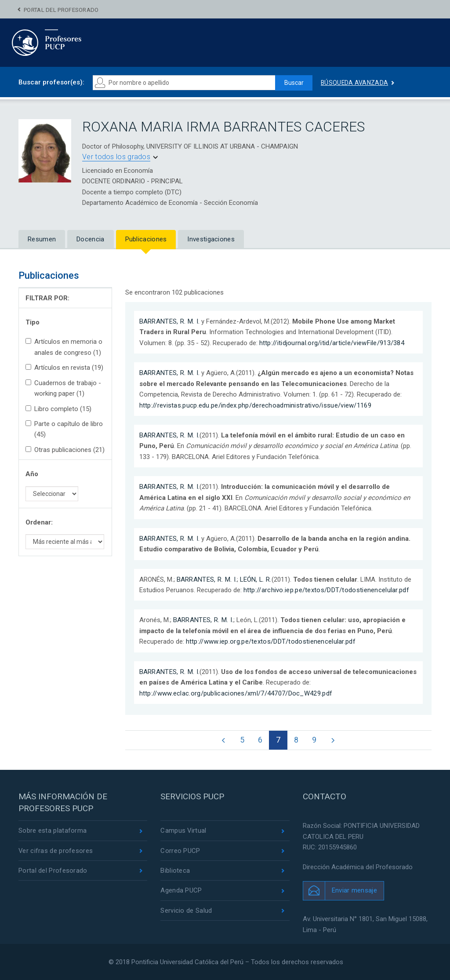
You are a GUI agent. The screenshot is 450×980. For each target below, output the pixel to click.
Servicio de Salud (186, 911)
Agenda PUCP (181, 891)
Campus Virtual (183, 831)
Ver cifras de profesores (56, 851)
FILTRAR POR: (47, 298)
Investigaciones (211, 239)
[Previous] (223, 740)
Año (32, 474)
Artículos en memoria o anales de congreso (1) (64, 347)
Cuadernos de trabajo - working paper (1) (63, 388)
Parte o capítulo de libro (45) (64, 429)
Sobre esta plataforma (53, 831)
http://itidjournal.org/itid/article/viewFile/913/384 (332, 343)
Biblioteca (175, 871)
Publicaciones (146, 239)
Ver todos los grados (116, 157)
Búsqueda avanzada (355, 83)
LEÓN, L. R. (256, 579)
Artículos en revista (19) (64, 368)
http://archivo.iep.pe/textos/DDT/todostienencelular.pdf (327, 590)
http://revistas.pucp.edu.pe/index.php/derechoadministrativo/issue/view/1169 (256, 405)
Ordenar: (39, 522)
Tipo (33, 322)
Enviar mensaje (354, 891)
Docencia (90, 239)
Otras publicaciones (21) (65, 450)
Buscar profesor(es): (51, 82)
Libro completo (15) (58, 409)
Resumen (42, 239)
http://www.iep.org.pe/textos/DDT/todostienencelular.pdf (271, 641)
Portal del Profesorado (61, 10)
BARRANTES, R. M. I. (170, 321)
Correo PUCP (180, 851)
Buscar (294, 83)
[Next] (333, 740)
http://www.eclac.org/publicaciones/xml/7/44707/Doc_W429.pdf (236, 693)
